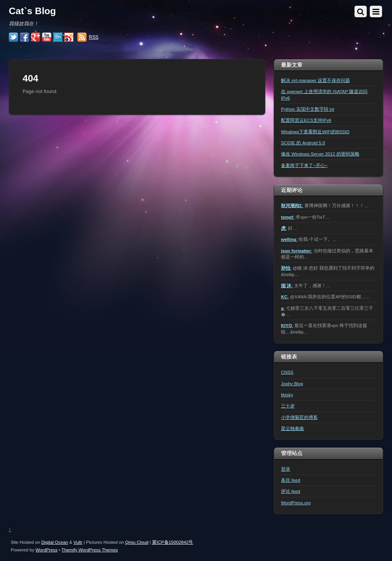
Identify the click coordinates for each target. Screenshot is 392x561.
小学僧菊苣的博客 (299, 417)
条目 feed (291, 480)
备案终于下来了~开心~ (304, 165)
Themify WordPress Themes (90, 550)
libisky (287, 395)
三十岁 (288, 406)
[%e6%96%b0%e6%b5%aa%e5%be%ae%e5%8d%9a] (69, 38)
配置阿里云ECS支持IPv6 (306, 120)
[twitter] (13, 38)
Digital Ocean (55, 542)
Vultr (78, 542)
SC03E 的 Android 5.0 (303, 143)
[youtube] (47, 38)
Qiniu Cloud (137, 542)
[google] (36, 38)
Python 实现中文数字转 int (308, 109)
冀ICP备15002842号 (172, 542)
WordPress (47, 550)
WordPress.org (296, 503)
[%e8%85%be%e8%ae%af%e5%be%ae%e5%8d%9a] (58, 38)
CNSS (287, 372)
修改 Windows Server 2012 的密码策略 (320, 154)
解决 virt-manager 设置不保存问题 (315, 80)
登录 (286, 469)
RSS (94, 37)
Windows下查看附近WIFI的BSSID (315, 132)
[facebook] (24, 38)
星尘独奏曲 (292, 428)
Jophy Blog (292, 384)
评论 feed (291, 491)
